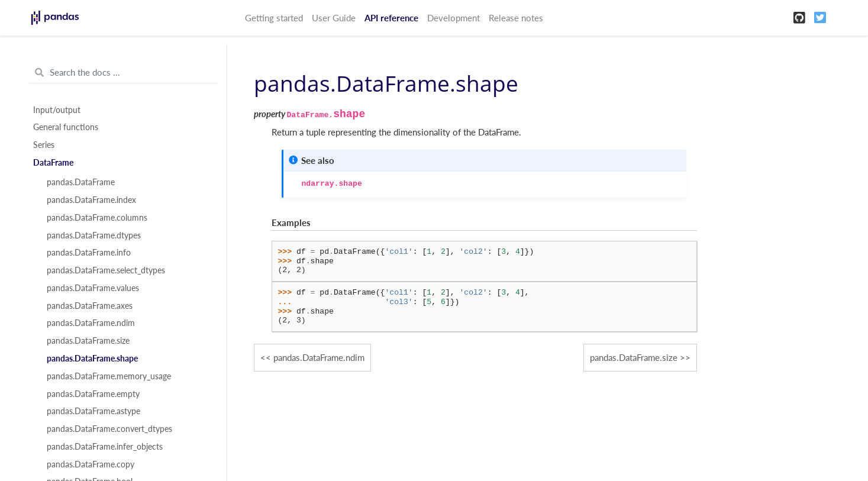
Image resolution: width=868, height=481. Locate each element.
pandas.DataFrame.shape (92, 359)
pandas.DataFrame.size (88, 341)
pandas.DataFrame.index (91, 200)
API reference (391, 18)
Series (44, 145)
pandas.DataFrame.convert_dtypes (109, 429)
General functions (66, 127)
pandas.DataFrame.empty (93, 394)
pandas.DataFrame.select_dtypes (106, 270)
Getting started (274, 18)
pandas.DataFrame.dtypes (94, 235)
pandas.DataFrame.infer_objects (105, 447)
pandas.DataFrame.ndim (91, 323)
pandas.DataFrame (81, 182)
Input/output (57, 110)
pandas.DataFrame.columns (97, 218)
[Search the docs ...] (123, 73)
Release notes (516, 18)
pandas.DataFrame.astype (93, 411)
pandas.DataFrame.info (89, 253)
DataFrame (53, 163)
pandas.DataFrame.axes (90, 306)
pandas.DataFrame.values (93, 288)
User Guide (334, 18)
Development (454, 18)
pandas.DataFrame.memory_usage (109, 376)
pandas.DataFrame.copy (91, 464)
